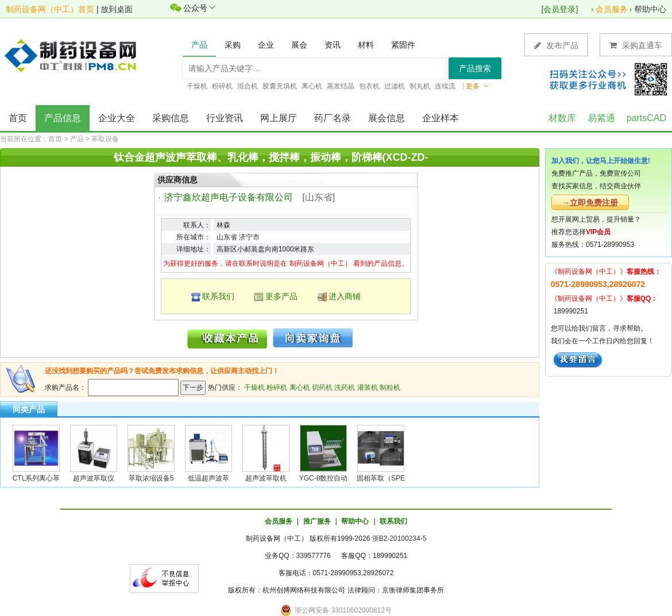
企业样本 (441, 118)
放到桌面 (117, 9)
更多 (477, 86)
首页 (18, 118)
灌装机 (368, 388)
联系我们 (218, 296)
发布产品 (556, 45)
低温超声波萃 (208, 478)
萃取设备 (105, 139)
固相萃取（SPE (381, 478)
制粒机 (390, 388)
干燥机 (254, 388)
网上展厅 (279, 118)
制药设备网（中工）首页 (50, 9)
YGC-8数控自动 (324, 478)
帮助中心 (650, 9)
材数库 (562, 118)
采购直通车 (636, 45)
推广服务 (317, 521)
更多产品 (281, 296)
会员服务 (612, 9)
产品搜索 (475, 68)
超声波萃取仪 (94, 478)
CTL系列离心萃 (36, 478)
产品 (77, 139)
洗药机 (345, 388)
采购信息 (171, 118)
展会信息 (387, 118)
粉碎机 (277, 388)
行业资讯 (225, 118)
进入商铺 (345, 296)
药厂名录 (333, 118)
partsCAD (646, 118)
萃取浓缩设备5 (151, 478)
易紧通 (601, 118)
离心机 (300, 388)
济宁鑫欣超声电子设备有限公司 (229, 197)
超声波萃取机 (266, 478)
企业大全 (117, 118)
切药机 (322, 388)
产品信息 (63, 118)
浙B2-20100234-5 (399, 538)
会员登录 (559, 9)
